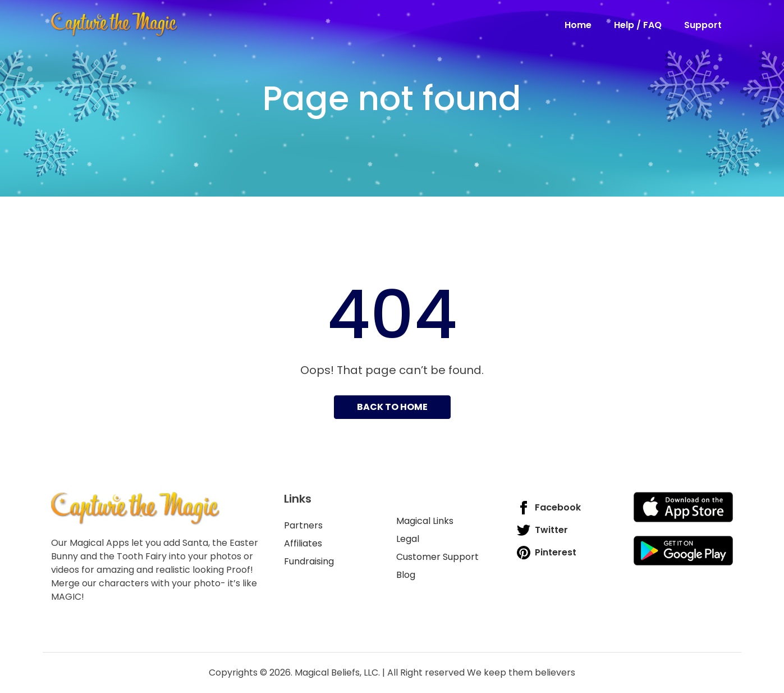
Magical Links (425, 521)
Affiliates (303, 543)
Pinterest (547, 553)
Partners (303, 525)
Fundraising (309, 561)
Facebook (549, 508)
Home (578, 25)
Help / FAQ (638, 25)
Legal (408, 539)
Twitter (542, 530)
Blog (406, 575)
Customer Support (437, 557)
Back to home (392, 407)
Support (703, 25)
